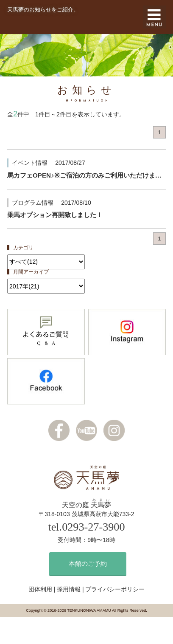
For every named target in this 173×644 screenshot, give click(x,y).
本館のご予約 (88, 563)
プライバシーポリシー (115, 589)
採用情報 (69, 589)
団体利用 (40, 589)
